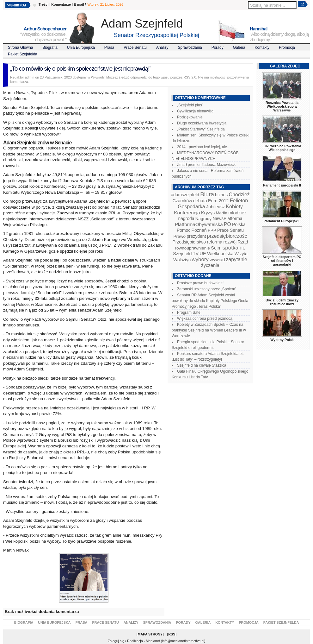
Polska (239, 224)
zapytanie (237, 259)
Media (222, 213)
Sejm (216, 248)
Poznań (199, 230)
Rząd (243, 242)
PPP (212, 230)
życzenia (210, 265)
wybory (200, 259)
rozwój (230, 242)
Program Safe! (189, 313)
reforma (215, 242)
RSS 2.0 (190, 77)
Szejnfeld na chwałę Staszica (202, 365)
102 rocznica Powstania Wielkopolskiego (282, 148)
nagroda (186, 218)
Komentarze (61, 4)
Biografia (50, 47)
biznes (221, 195)
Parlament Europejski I (282, 221)
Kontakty (262, 47)
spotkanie (234, 248)
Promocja (287, 47)
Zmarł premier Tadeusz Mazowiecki (207, 165)
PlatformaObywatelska (199, 224)
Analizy (162, 47)
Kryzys (208, 213)
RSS (172, 634)
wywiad (217, 260)
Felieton (239, 200)
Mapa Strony (150, 634)
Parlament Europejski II (282, 185)
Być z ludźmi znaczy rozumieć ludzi (282, 302)
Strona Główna (20, 47)
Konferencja (187, 213)
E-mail (79, 4)
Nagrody (203, 219)
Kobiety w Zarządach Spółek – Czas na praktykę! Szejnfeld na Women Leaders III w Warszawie (209, 330)
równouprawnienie (192, 248)
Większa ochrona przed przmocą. (205, 319)
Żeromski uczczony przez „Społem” (207, 289)
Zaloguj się (116, 641)
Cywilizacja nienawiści (196, 111)
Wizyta (241, 254)
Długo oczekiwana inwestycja (202, 123)
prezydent (196, 236)
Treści (43, 4)
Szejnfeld (182, 254)
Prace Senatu (135, 47)
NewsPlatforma (227, 218)
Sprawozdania (190, 47)
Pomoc (184, 230)
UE (203, 254)
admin (30, 77)
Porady (218, 47)
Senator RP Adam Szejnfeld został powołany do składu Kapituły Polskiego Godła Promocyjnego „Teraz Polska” (210, 301)
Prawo (179, 236)
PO (227, 224)
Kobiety (234, 207)
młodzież (237, 213)
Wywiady (98, 77)
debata (200, 201)
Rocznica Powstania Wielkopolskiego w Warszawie (282, 106)
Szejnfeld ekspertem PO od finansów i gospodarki (282, 261)
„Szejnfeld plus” (190, 105)
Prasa (109, 47)
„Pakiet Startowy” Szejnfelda (201, 129)
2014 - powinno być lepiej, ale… (204, 147)
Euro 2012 (218, 201)
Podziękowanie (190, 117)
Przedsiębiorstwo (189, 242)
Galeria (239, 47)
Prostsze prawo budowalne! (200, 283)
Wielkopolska (220, 254)
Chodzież (239, 195)
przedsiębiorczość (227, 236)
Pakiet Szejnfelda (23, 54)
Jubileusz (215, 207)
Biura (207, 194)
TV (196, 254)
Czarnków (182, 201)
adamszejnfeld (185, 195)
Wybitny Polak (282, 340)
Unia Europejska (81, 47)
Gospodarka (191, 207)
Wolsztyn (182, 260)
